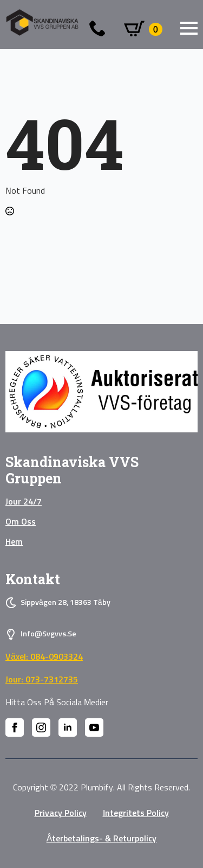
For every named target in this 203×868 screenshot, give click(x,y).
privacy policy (61, 813)
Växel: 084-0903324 (44, 657)
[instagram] (41, 727)
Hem (14, 542)
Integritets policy (136, 813)
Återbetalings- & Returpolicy (102, 839)
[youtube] (94, 727)
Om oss (21, 522)
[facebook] (15, 727)
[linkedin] (68, 727)
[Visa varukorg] (143, 29)
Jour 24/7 (24, 502)
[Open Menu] (189, 28)
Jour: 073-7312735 (42, 680)
